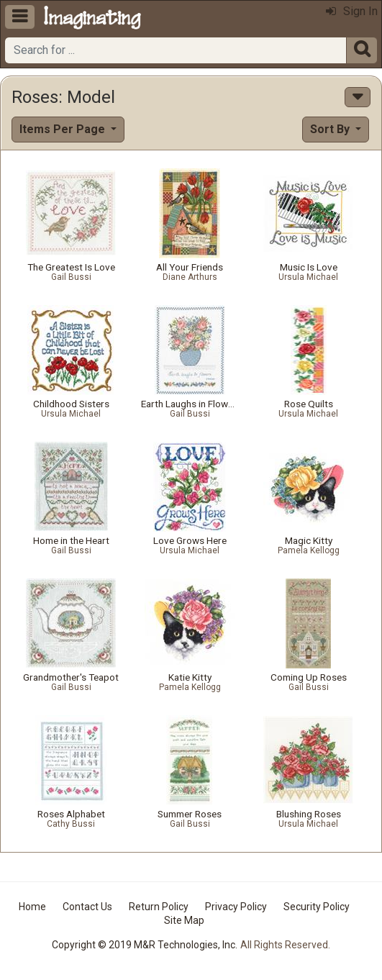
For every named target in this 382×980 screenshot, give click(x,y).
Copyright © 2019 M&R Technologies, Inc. (145, 945)
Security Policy (317, 907)
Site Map (184, 920)
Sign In (352, 11)
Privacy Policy (236, 907)
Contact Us (87, 907)
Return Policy (159, 907)
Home (32, 907)
